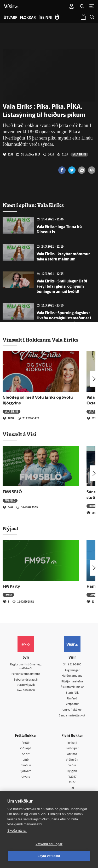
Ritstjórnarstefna (72, 682)
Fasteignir (72, 749)
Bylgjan (72, 771)
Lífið (26, 760)
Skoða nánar (17, 830)
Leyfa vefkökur (49, 856)
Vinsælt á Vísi (20, 434)
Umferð (72, 699)
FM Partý (11, 587)
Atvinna (72, 754)
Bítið (92, 506)
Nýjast (10, 528)
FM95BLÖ (12, 492)
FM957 (8, 595)
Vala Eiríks (79, 154)
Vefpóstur (72, 704)
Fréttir (26, 743)
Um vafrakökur (72, 710)
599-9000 (29, 691)
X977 (72, 783)
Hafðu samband (72, 676)
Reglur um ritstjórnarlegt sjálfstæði (26, 667)
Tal (72, 788)
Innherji (72, 743)
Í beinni (45, 18)
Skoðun (26, 766)
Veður (72, 766)
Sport (26, 754)
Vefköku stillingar (49, 844)
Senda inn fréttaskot (72, 716)
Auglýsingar (72, 671)
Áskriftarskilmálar (72, 687)
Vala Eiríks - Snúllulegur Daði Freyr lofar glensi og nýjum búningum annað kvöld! (62, 287)
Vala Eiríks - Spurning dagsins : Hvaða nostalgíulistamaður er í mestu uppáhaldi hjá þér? (64, 318)
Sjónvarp (26, 771)
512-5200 (75, 665)
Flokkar (28, 18)
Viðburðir (72, 760)
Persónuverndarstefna (26, 674)
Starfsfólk (72, 693)
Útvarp (26, 777)
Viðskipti (26, 749)
